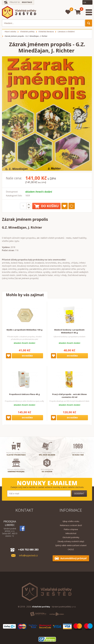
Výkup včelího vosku (71, 521)
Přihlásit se (15, 2)
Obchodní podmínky (71, 537)
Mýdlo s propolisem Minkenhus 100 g (24, 330)
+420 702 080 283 (28, 550)
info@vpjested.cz (28, 555)
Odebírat (79, 494)
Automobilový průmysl (73, 558)
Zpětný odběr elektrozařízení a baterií (71, 545)
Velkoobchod (71, 533)
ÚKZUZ (71, 549)
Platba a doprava (71, 529)
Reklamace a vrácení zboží (71, 525)
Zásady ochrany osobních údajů (71, 541)
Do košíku (46, 206)
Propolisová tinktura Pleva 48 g (24, 394)
